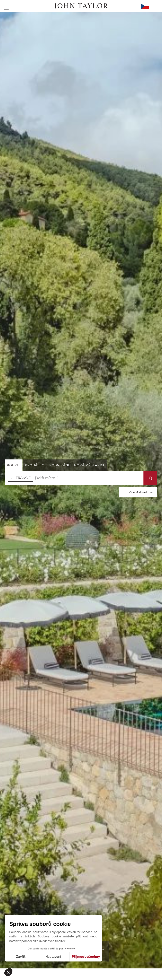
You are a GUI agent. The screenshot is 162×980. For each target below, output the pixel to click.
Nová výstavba (89, 465)
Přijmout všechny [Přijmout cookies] (86, 957)
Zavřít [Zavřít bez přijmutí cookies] (21, 957)
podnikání (59, 465)
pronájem (35, 465)
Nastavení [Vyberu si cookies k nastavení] (53, 957)
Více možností (138, 492)
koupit (14, 465)
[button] (10, 972)
